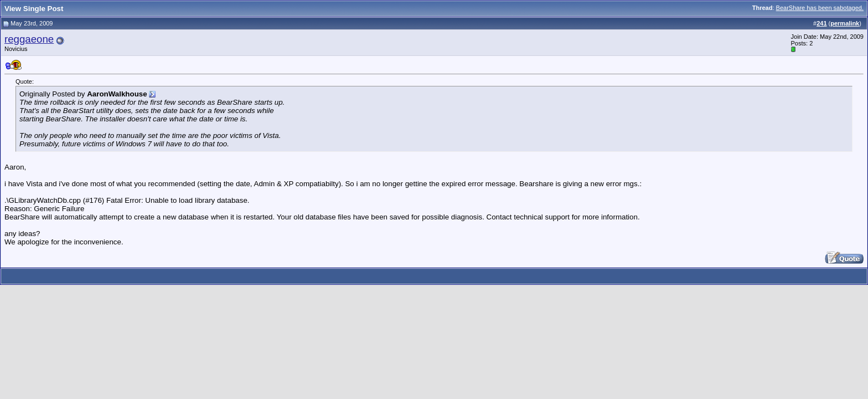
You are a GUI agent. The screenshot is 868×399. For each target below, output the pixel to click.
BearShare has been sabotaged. (820, 8)
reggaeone (29, 39)
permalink (845, 23)
